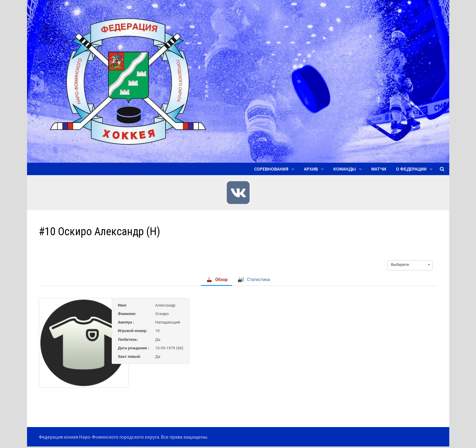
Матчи (379, 169)
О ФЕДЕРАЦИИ (411, 169)
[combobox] (410, 265)
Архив (311, 169)
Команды (345, 169)
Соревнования (271, 169)
